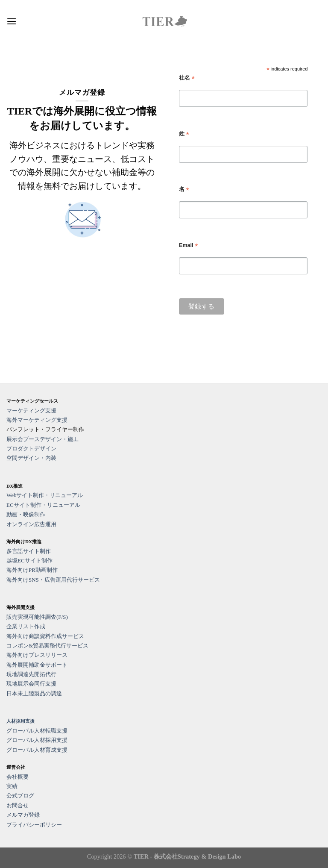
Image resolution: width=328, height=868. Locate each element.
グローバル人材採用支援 (37, 740)
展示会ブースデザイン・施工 (42, 439)
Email (188, 246)
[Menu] (12, 21)
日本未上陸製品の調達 (34, 693)
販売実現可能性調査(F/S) (37, 617)
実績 (12, 786)
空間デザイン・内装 (31, 458)
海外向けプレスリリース (37, 655)
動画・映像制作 (26, 514)
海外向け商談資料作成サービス (45, 636)
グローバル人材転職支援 (37, 731)
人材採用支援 (20, 721)
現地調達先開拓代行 (31, 674)
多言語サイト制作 (29, 551)
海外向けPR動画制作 (32, 570)
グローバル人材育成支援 (37, 750)
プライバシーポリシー (34, 825)
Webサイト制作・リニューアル (45, 495)
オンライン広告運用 (31, 524)
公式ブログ (20, 796)
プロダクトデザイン (31, 449)
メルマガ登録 (23, 815)
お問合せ (18, 805)
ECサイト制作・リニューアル (43, 505)
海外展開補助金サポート (37, 665)
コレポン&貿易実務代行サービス (47, 646)
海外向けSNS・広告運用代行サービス (53, 580)
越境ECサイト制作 (29, 561)
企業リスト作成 (26, 626)
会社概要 (18, 777)
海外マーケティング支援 (37, 420)
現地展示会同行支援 (31, 684)
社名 (187, 78)
